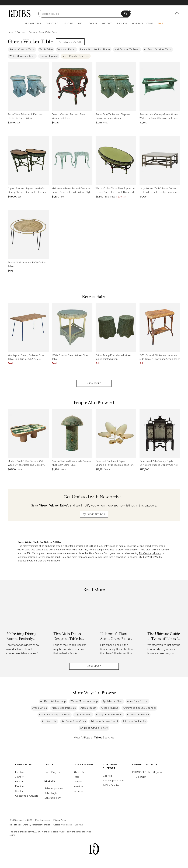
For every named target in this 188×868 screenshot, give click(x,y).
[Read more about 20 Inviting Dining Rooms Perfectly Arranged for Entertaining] (24, 629)
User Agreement (43, 820)
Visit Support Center (114, 780)
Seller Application (54, 788)
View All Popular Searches (94, 738)
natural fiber (125, 546)
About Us (79, 772)
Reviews (78, 791)
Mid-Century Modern (150, 553)
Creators (20, 791)
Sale (161, 23)
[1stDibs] (19, 13)
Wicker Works (154, 557)
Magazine (148, 772)
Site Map (79, 825)
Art (80, 23)
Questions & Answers (27, 796)
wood (148, 546)
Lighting (68, 23)
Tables (32, 32)
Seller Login (51, 793)
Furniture (52, 23)
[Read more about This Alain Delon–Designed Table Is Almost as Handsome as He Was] (71, 629)
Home (11, 32)
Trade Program (52, 772)
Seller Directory (53, 798)
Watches (107, 23)
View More (94, 383)
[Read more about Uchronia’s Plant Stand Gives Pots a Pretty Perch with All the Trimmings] (118, 629)
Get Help (108, 776)
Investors (78, 786)
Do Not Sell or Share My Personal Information (30, 825)
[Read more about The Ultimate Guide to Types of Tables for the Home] (165, 629)
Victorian (22, 557)
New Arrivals (33, 23)
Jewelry (92, 23)
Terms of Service (83, 832)
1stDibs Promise (111, 785)
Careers (78, 781)
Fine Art (19, 781)
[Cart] (177, 14)
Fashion (122, 23)
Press (76, 777)
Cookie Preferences (63, 825)
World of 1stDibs (143, 23)
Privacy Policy (60, 820)
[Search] (81, 14)
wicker (136, 546)
